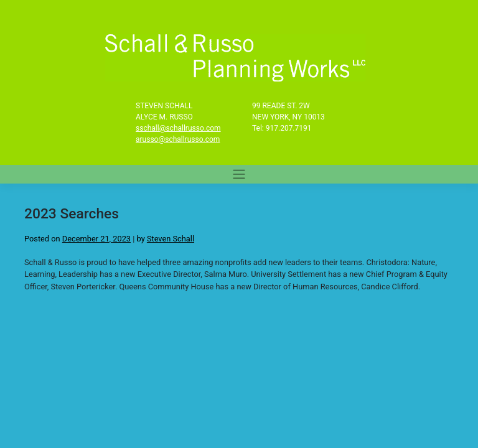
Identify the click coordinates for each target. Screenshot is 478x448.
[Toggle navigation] (239, 174)
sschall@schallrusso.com (178, 128)
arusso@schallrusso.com (178, 139)
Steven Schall (171, 239)
